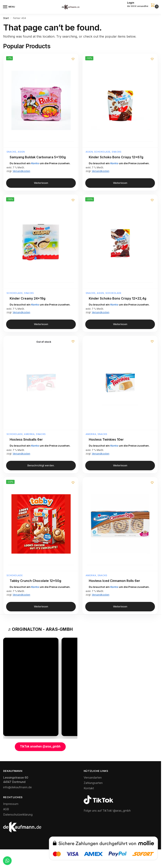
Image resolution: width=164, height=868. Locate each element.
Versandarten (93, 778)
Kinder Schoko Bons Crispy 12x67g (116, 157)
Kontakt (89, 788)
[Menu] (9, 7)
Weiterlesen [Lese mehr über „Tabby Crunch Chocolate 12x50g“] (41, 607)
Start (6, 18)
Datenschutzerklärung (18, 815)
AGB (6, 809)
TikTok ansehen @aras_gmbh (40, 747)
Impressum (11, 804)
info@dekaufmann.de (17, 787)
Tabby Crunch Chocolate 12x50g (35, 581)
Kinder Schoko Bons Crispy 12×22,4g (118, 298)
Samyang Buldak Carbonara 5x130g (38, 157)
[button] (143, 5)
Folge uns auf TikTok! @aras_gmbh (107, 811)
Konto (35, 163)
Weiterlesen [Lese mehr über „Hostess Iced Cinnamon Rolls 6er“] (120, 607)
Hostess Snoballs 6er (26, 440)
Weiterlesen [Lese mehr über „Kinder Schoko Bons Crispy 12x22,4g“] (120, 324)
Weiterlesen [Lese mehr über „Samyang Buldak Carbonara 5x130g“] (41, 183)
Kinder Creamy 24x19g (28, 298)
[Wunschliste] (73, 59)
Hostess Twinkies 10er (106, 440)
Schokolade (102, 152)
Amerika (29, 434)
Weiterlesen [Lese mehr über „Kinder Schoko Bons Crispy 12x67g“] (120, 183)
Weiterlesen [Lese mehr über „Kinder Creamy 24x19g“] (41, 324)
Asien (21, 152)
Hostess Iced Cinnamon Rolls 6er (114, 581)
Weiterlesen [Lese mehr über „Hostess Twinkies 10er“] (120, 466)
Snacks (11, 152)
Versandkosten (21, 171)
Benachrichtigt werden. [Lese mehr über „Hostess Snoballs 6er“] (41, 466)
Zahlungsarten (93, 783)
